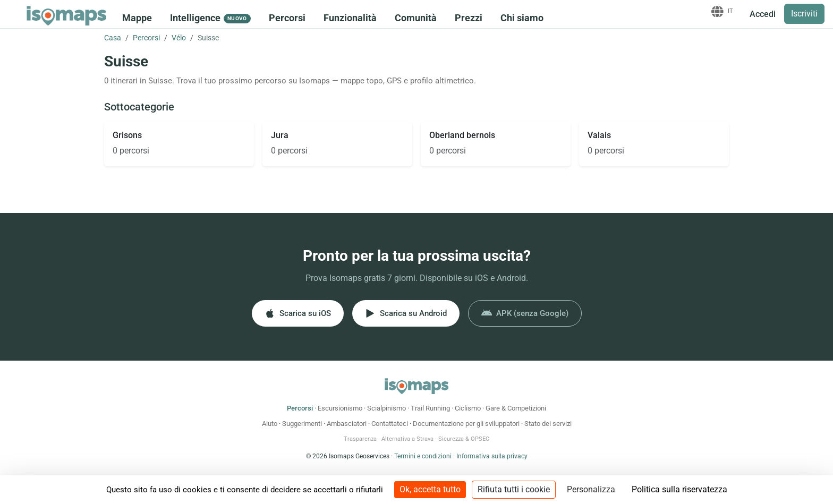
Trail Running (430, 408)
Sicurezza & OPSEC (464, 439)
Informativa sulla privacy (492, 456)
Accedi (763, 14)
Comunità (416, 18)
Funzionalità (350, 18)
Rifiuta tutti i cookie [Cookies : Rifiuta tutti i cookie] (514, 489)
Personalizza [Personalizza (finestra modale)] (591, 489)
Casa (113, 38)
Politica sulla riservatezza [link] (679, 489)
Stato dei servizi (548, 424)
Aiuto (270, 424)
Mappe (137, 18)
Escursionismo (340, 408)
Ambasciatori (347, 424)
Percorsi (287, 18)
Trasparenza (360, 439)
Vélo (179, 38)
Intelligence (210, 18)
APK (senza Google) (525, 313)
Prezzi (469, 18)
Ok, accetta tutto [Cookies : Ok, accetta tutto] (430, 489)
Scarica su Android (406, 313)
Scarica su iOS (298, 313)
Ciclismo (468, 408)
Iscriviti (804, 14)
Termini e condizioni (423, 456)
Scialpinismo (386, 408)
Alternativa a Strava (407, 439)
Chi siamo (522, 18)
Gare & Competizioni (516, 408)
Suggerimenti (302, 424)
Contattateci (390, 424)
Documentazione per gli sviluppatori (466, 424)
